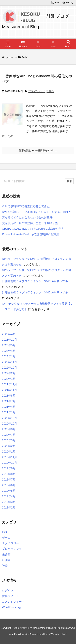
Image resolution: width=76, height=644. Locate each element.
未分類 (6, 554)
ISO (4, 532)
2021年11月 (10, 390)
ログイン (8, 590)
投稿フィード (10, 596)
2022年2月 (9, 373)
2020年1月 (9, 452)
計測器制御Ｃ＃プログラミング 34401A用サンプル (36, 281)
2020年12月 (10, 418)
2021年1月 (9, 412)
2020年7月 (9, 435)
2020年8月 (9, 429)
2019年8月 (9, 474)
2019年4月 (9, 496)
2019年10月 (10, 463)
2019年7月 (9, 480)
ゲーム (6, 538)
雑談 (5, 566)
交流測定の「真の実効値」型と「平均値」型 (30, 223)
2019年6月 (9, 485)
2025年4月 (9, 334)
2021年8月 (9, 396)
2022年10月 (10, 368)
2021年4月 (9, 407)
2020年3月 (9, 440)
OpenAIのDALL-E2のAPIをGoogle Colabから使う (33, 229)
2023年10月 (10, 340)
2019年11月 (10, 457)
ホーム (10, 57)
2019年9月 (9, 468)
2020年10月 (10, 424)
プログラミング (37, 91)
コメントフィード (13, 602)
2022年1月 (9, 379)
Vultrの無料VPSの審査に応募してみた (26, 206)
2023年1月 (9, 356)
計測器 (50, 91)
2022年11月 (10, 362)
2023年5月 (9, 345)
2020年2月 (9, 446)
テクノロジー (10, 543)
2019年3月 (9, 502)
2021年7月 (9, 401)
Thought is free (58, 634)
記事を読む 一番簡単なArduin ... (38, 151)
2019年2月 (9, 507)
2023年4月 (9, 351)
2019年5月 (9, 491)
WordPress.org (11, 607)
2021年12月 (10, 384)
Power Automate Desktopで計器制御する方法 (30, 234)
